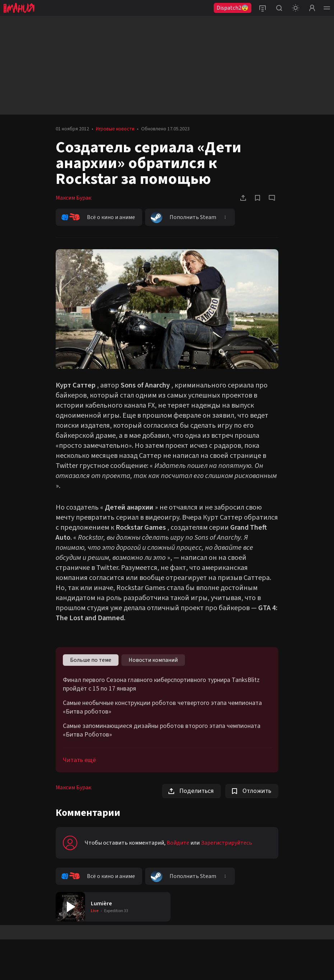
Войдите (178, 843)
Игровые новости (115, 129)
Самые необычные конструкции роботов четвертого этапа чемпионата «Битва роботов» (162, 707)
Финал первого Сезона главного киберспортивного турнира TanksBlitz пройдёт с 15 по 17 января (161, 684)
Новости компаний (153, 660)
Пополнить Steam (184, 217)
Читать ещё (79, 760)
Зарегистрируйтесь (226, 843)
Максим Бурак (73, 198)
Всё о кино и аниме (98, 217)
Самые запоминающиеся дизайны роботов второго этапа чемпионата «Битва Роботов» (162, 730)
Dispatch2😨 (233, 8)
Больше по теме (91, 660)
